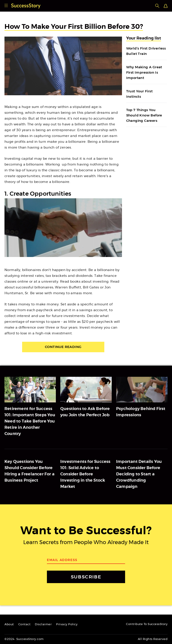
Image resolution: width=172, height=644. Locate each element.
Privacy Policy (67, 624)
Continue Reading (63, 347)
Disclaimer (43, 624)
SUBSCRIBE (86, 577)
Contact (24, 624)
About (9, 624)
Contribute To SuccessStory (147, 624)
